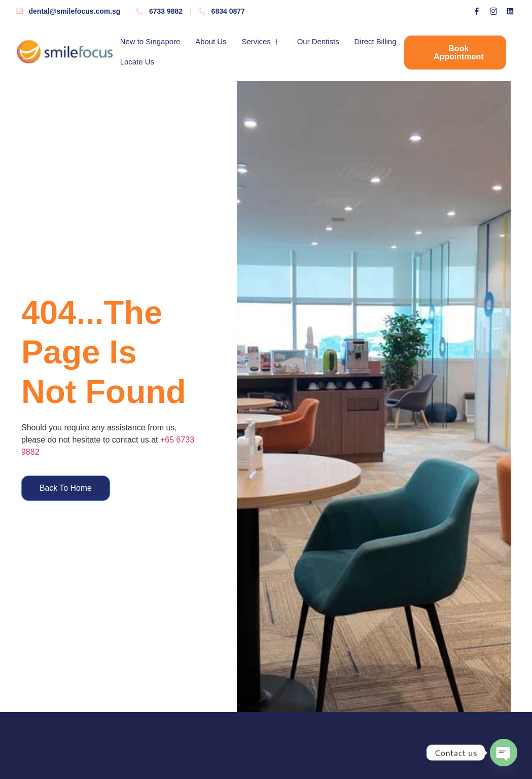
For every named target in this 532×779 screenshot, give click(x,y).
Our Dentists (319, 41)
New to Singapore (150, 41)
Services (263, 41)
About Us (211, 41)
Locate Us (195, 62)
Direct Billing (141, 62)
